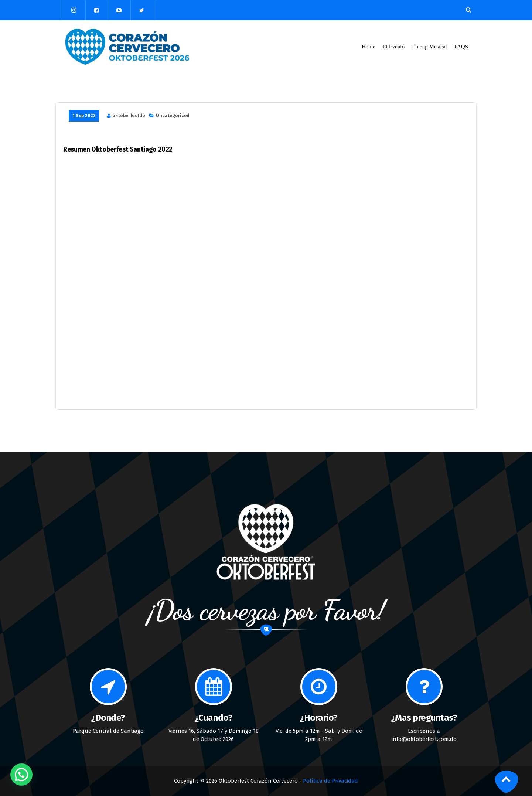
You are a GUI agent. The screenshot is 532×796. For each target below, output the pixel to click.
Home (369, 47)
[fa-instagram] (74, 10)
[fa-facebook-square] (96, 11)
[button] (21, 775)
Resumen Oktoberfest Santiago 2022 (118, 149)
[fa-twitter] (141, 11)
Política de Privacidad (330, 781)
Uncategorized (173, 116)
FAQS (461, 47)
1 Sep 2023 (84, 116)
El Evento (394, 47)
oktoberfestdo (129, 116)
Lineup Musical (429, 47)
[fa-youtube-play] (119, 11)
